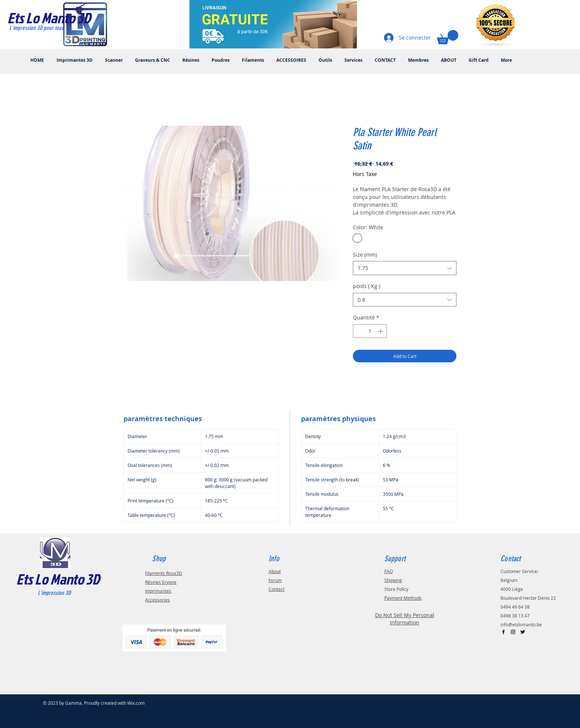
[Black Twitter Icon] (523, 632)
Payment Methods (403, 598)
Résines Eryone (161, 582)
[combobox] (405, 268)
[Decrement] (359, 331)
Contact (276, 589)
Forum (275, 580)
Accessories (157, 600)
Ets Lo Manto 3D (58, 579)
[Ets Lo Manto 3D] (57, 18)
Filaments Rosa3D (163, 573)
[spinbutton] (370, 331)
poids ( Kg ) (367, 286)
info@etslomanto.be (521, 624)
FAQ (389, 571)
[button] (448, 37)
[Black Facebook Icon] (503, 632)
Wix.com (136, 703)
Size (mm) (365, 255)
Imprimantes (158, 591)
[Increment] (381, 331)
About (275, 571)
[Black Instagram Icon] (513, 632)
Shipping (393, 580)
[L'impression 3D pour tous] (45, 28)
